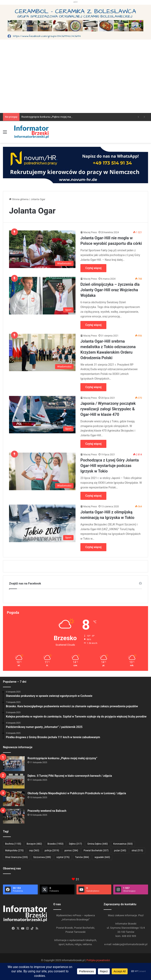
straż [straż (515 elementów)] (137, 851)
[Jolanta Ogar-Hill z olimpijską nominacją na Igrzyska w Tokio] (42, 523)
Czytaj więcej (93, 268)
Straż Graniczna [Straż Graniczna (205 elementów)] (16, 857)
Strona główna (19, 199)
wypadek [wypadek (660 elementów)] (102, 857)
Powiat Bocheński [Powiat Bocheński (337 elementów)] (96, 851)
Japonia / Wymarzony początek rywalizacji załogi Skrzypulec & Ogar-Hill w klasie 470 (108, 409)
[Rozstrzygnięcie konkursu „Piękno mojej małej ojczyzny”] (14, 764)
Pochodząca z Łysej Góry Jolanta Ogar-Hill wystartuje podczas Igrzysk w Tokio (110, 466)
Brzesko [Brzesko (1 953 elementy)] (55, 844)
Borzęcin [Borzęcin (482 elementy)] (34, 844)
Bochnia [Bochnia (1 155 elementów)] (13, 844)
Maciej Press (90, 232)
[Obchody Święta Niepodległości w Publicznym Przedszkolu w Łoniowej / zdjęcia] (14, 799)
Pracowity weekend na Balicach (47, 811)
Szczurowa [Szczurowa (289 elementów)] (42, 857)
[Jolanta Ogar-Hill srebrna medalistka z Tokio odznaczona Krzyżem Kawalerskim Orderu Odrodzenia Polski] (42, 353)
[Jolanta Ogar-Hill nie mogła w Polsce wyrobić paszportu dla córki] (42, 249)
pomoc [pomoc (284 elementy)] (71, 851)
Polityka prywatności (98, 960)
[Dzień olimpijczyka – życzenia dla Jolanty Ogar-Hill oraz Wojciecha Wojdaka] (42, 296)
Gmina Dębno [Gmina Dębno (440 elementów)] (98, 844)
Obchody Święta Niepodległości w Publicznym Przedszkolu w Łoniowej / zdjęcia (77, 793)
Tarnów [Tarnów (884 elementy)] (82, 857)
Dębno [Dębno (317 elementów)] (75, 844)
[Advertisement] (75, 83)
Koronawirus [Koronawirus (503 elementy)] (123, 844)
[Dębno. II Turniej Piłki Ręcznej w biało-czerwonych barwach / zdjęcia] (14, 781)
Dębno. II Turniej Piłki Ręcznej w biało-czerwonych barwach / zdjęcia (70, 776)
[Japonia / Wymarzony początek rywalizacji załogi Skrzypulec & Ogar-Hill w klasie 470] (42, 415)
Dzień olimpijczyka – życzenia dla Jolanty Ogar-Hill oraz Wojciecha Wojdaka (110, 290)
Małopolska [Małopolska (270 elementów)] (14, 851)
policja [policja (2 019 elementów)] (52, 851)
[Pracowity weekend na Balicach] (14, 816)
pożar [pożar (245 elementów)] (120, 851)
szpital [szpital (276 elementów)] (63, 857)
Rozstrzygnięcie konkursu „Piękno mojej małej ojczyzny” (53, 117)
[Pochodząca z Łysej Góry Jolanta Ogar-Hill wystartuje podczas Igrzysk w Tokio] (42, 471)
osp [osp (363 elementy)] (34, 851)
